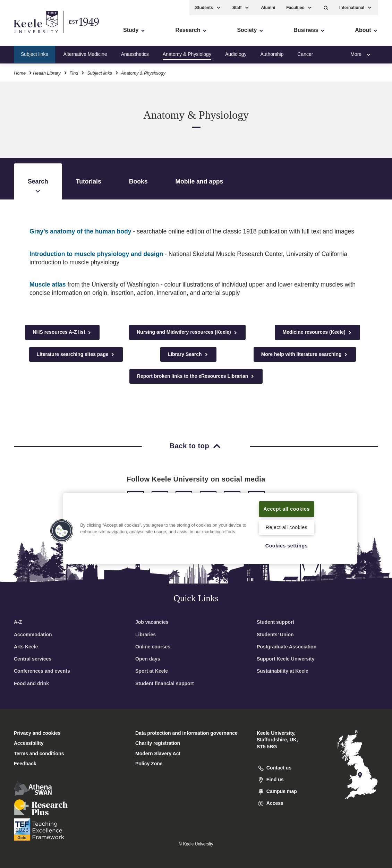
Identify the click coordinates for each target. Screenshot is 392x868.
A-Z (18, 622)
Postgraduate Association (287, 647)
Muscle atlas (48, 284)
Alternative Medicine (85, 53)
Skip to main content (37, 35)
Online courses (153, 647)
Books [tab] (138, 181)
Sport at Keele (152, 671)
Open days (148, 659)
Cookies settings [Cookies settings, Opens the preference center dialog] (287, 545)
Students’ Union (275, 635)
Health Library (47, 72)
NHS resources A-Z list (62, 332)
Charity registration (158, 743)
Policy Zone (149, 764)
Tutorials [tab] (89, 181)
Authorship (272, 53)
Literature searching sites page (76, 354)
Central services (33, 659)
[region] (210, 524)
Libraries (146, 635)
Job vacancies (152, 622)
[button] (326, 7)
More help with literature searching (305, 354)
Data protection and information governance (186, 733)
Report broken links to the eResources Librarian (196, 376)
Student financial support (165, 683)
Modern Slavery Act (158, 754)
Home (20, 72)
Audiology (236, 53)
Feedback (25, 764)
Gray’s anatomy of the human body (80, 231)
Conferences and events (42, 671)
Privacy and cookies (37, 733)
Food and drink (31, 683)
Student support (275, 622)
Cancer (305, 53)
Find (74, 72)
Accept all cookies (286, 505)
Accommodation (33, 635)
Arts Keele (26, 647)
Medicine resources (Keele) (317, 332)
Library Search (188, 354)
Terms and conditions (39, 754)
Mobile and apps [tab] (199, 181)
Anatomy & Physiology (187, 53)
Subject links (35, 53)
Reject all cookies (287, 527)
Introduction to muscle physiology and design (96, 254)
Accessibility (26, 35)
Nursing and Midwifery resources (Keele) (187, 332)
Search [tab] (38, 187)
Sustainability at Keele (283, 671)
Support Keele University (286, 659)
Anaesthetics (135, 53)
